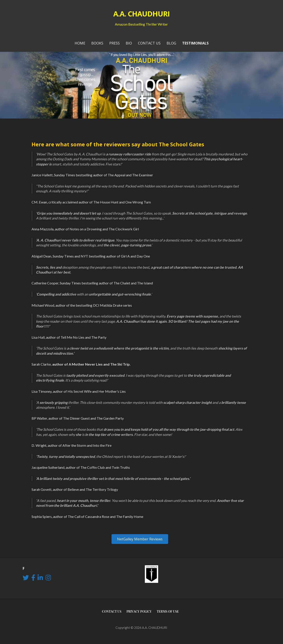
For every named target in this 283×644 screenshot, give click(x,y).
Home (80, 43)
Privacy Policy (139, 611)
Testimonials (195, 43)
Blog (171, 43)
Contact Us (149, 43)
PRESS (115, 43)
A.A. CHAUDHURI (142, 14)
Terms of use (168, 611)
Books (97, 43)
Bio (129, 43)
